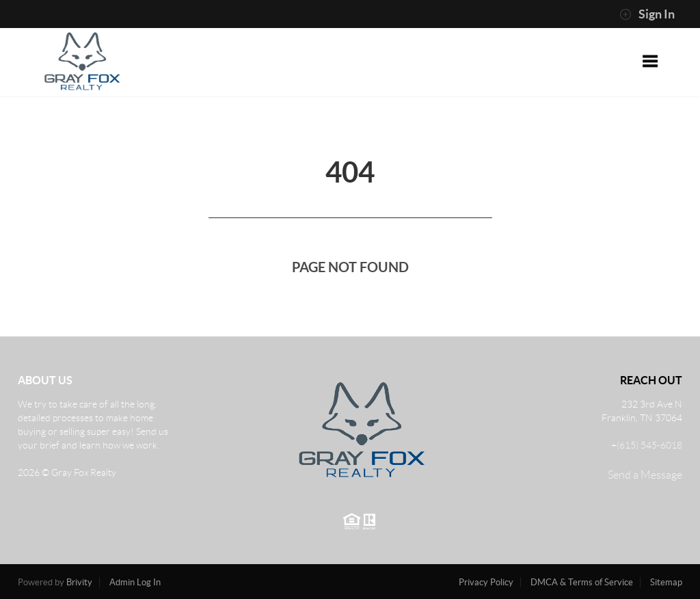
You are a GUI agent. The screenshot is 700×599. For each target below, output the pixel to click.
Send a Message (645, 475)
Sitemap (666, 582)
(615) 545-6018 (649, 445)
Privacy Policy (486, 582)
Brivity (79, 582)
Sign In (647, 14)
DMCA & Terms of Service (582, 582)
